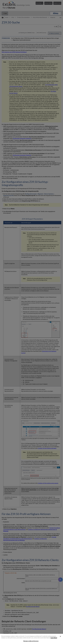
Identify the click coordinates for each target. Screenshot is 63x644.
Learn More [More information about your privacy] (54, 638)
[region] (31, 639)
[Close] (60, 636)
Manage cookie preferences (31, 641)
